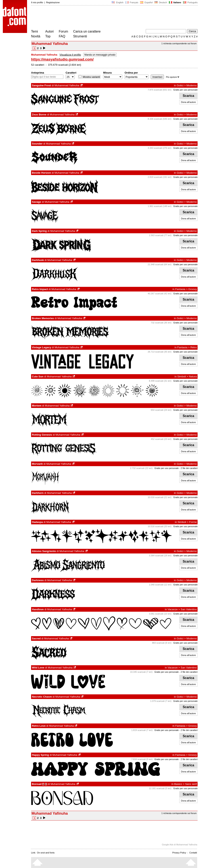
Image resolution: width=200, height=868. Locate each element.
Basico (178, 784)
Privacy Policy (179, 853)
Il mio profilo (37, 2)
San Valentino (189, 609)
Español (146, 2)
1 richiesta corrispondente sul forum (179, 43)
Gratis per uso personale (185, 90)
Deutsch (161, 2)
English (117, 2)
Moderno (192, 85)
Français (132, 2)
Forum (63, 31)
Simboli (182, 376)
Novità (36, 36)
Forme (193, 522)
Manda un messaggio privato (100, 55)
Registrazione (53, 2)
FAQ (62, 36)
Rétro (194, 347)
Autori (49, 31)
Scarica (188, 96)
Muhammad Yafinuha (67, 85)
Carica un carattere (87, 31)
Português (190, 2)
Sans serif (191, 784)
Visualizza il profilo (70, 55)
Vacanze (173, 609)
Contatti (193, 853)
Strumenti (80, 36)
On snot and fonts (46, 853)
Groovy (193, 289)
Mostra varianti (91, 77)
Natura (193, 376)
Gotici (180, 85)
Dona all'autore (188, 102)
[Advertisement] (105, 18)
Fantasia (180, 289)
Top (48, 36)
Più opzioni (173, 77)
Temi (35, 31)
